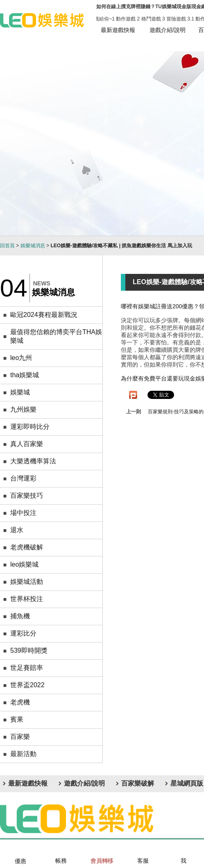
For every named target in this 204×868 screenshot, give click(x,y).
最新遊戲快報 (118, 30)
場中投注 (23, 513)
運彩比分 (23, 633)
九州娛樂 (23, 409)
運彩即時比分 (30, 427)
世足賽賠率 (27, 668)
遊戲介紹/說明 (168, 30)
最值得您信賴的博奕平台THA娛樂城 (56, 336)
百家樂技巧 (27, 496)
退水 (17, 530)
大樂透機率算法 (33, 461)
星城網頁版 (187, 783)
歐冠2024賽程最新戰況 (44, 315)
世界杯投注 (27, 599)
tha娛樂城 (25, 375)
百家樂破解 (138, 783)
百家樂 (20, 737)
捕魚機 (20, 616)
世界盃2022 (27, 685)
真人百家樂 (27, 444)
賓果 (17, 719)
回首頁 (7, 246)
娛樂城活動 (27, 582)
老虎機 (20, 702)
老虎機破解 (27, 547)
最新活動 (23, 754)
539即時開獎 (29, 650)
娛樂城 (20, 392)
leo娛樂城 (24, 564)
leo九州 (21, 358)
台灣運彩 (23, 478)
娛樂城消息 (33, 246)
